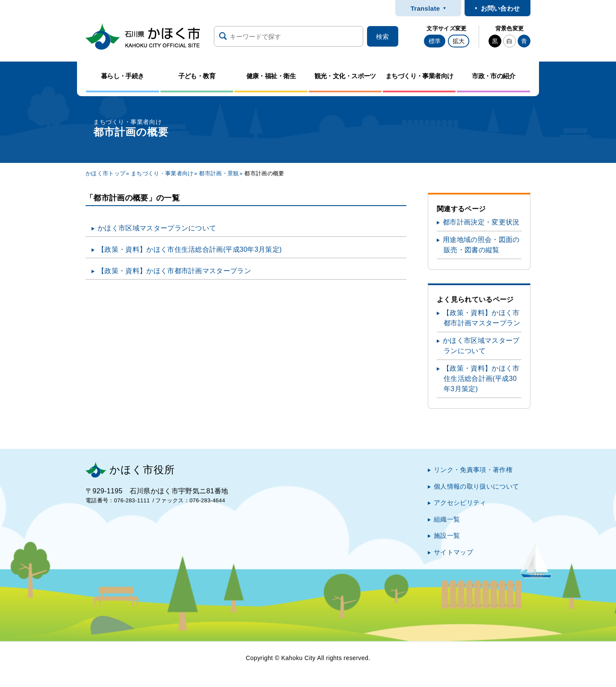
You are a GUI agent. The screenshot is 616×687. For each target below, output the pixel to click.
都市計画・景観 (219, 173)
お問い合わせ (500, 8)
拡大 (459, 41)
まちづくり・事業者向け (162, 173)
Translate (425, 8)
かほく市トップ (105, 173)
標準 (435, 41)
